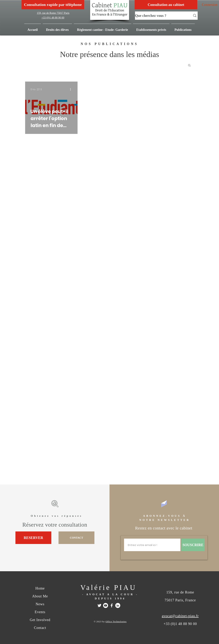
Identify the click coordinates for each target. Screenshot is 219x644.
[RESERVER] (33, 538)
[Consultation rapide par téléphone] (53, 5)
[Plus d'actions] (72, 89)
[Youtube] (106, 605)
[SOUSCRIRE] (193, 545)
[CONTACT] (76, 538)
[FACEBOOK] (112, 605)
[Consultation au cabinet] (166, 5)
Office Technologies (116, 622)
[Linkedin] (118, 605)
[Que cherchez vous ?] (160, 16)
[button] (183, 28)
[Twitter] (99, 605)
